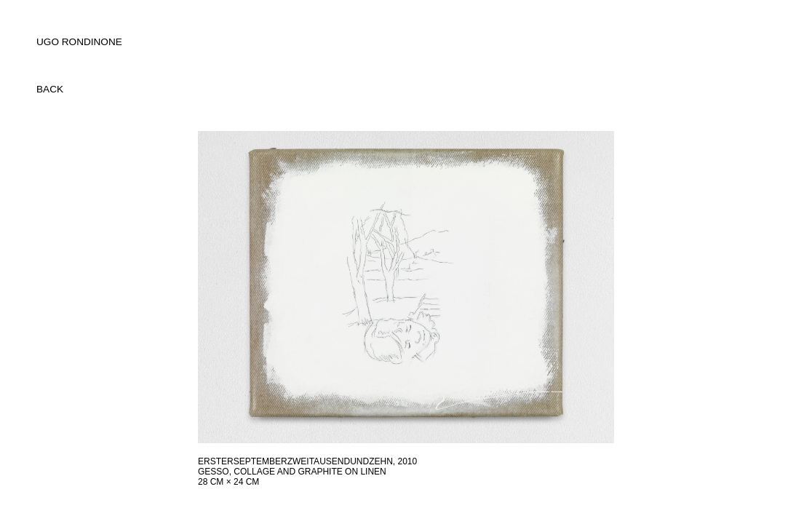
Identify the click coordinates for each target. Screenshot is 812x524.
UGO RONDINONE (79, 42)
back (50, 89)
